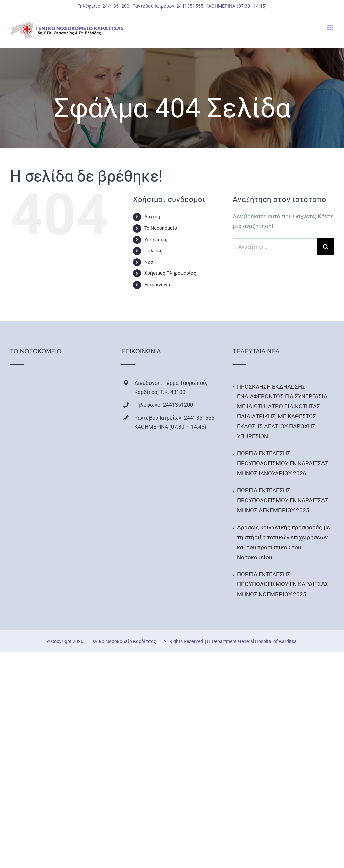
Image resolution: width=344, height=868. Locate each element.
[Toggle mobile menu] (330, 28)
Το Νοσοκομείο (161, 228)
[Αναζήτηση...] (275, 247)
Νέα (149, 262)
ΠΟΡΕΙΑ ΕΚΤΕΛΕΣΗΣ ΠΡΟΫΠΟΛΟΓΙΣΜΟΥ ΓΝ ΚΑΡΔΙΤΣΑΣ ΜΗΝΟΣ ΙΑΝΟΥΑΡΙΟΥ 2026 (283, 463)
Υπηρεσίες (156, 240)
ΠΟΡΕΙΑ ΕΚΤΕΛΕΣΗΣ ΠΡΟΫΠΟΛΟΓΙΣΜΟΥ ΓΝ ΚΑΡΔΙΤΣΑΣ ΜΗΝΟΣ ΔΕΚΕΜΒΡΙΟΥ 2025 (283, 500)
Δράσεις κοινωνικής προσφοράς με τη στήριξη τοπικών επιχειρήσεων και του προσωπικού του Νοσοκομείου (283, 542)
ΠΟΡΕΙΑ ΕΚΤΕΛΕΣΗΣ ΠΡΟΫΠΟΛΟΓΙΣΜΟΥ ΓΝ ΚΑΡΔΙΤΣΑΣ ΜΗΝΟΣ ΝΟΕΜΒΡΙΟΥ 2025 (283, 584)
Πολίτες (154, 251)
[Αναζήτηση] (326, 247)
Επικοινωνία (158, 285)
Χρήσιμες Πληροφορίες (170, 273)
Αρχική (152, 217)
